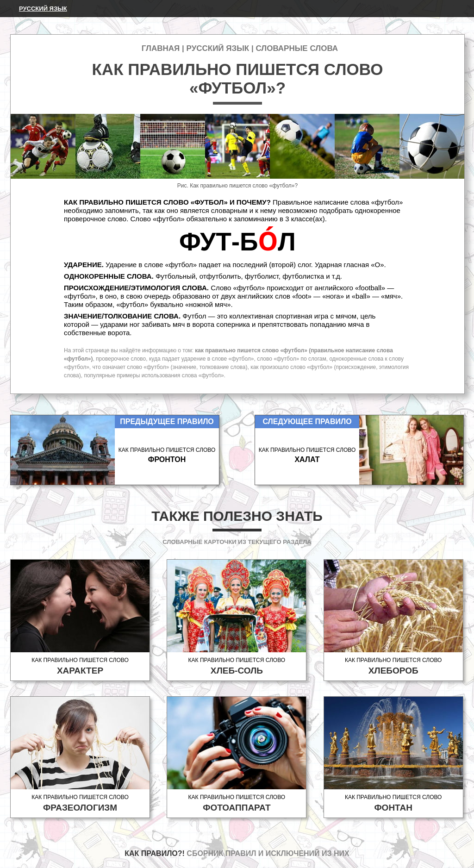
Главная (161, 48)
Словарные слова (297, 48)
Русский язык (43, 9)
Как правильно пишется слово (80, 666)
